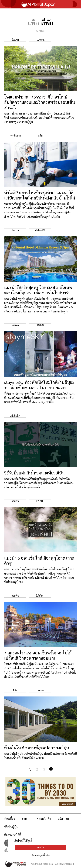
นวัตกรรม (63, 818)
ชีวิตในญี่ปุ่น (11, 827)
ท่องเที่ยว (10, 818)
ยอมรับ (41, 847)
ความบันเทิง (44, 818)
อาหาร (26, 818)
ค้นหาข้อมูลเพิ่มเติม (41, 855)
